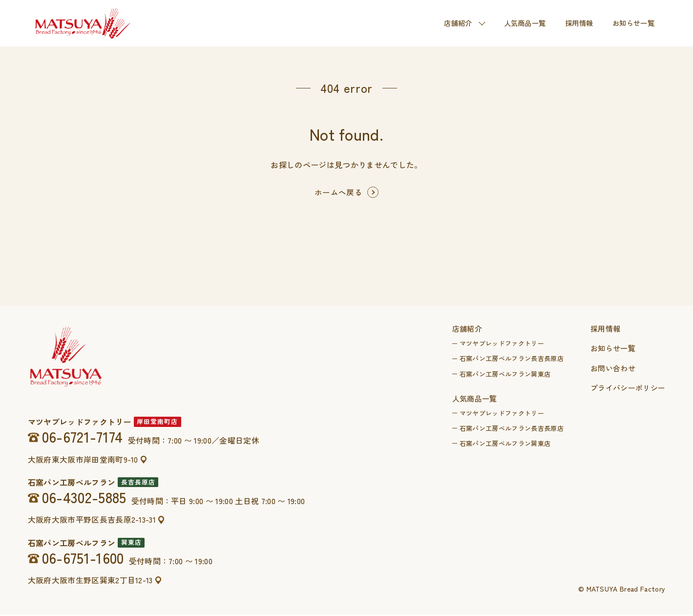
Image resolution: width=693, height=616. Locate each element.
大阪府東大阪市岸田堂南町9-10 (83, 461)
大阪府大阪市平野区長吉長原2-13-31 (92, 521)
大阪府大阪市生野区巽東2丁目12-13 (91, 581)
